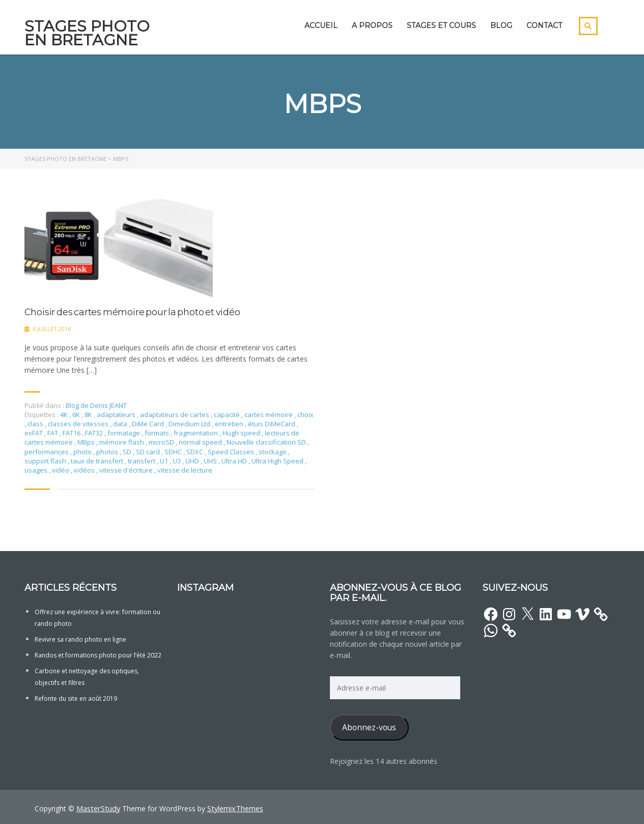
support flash (46, 461)
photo (83, 452)
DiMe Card (149, 424)
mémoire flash (122, 442)
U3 (177, 461)
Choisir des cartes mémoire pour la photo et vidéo (132, 312)
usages (37, 470)
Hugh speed (242, 433)
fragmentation (197, 433)
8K (89, 415)
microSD (162, 442)
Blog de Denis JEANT (96, 405)
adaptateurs (117, 415)
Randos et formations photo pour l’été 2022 (98, 655)
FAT (53, 433)
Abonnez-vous (369, 727)
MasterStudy (97, 808)
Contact (544, 25)
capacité (228, 415)
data (121, 424)
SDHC (174, 452)
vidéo (61, 470)
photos (108, 452)
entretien (230, 424)
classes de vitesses (79, 424)
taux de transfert (98, 461)
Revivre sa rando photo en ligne (80, 639)
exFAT (34, 433)
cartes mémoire (269, 415)
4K (65, 415)
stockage (273, 452)
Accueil (321, 25)
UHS (211, 461)
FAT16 (72, 433)
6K (77, 415)
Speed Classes (232, 452)
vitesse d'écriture (127, 470)
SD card (149, 452)
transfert (142, 461)
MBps (87, 442)
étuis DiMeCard (272, 424)
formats (158, 433)
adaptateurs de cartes (175, 415)
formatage (124, 433)
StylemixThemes (232, 808)
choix (305, 415)
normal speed (201, 442)
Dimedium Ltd (190, 424)
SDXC (195, 452)
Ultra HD (235, 461)
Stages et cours (441, 25)
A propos (372, 25)
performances (47, 452)
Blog (501, 25)
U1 (165, 461)
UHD (193, 461)
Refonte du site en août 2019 (76, 698)
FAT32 (95, 433)
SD (128, 452)
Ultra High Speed (278, 461)
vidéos (85, 470)
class (36, 424)
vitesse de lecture (185, 470)
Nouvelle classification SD (267, 442)
